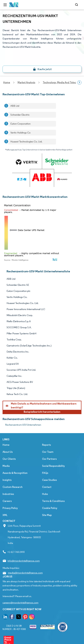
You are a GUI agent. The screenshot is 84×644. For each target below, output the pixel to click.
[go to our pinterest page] (25, 617)
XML (5, 515)
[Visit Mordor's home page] (14, 5)
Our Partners (49, 459)
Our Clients (9, 459)
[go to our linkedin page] (5, 617)
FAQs (45, 473)
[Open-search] (77, 5)
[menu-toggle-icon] (5, 5)
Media (6, 466)
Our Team (48, 452)
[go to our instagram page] (32, 617)
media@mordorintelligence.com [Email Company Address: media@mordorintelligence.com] (25, 573)
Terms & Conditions (53, 501)
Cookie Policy (50, 508)
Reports (46, 445)
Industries (8, 494)
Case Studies (49, 480)
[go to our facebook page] (12, 617)
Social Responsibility (53, 466)
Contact (47, 487)
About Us (8, 452)
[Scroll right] (79, 83)
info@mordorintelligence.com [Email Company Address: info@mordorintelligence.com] (24, 561)
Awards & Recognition (15, 473)
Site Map (47, 515)
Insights (7, 480)
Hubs (45, 494)
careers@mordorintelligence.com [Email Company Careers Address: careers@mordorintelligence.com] (20, 603)
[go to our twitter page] (19, 617)
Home (6, 445)
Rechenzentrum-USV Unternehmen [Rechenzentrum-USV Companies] (23, 425)
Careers (7, 501)
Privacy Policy (10, 508)
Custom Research (13, 487)
